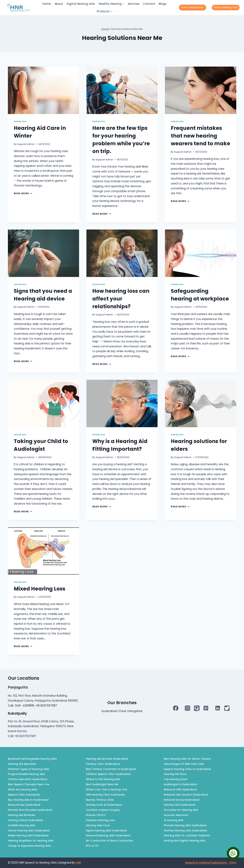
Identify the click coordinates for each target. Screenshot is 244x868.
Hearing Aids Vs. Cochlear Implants (187, 836)
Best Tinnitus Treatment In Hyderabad (111, 769)
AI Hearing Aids (174, 820)
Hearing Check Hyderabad (25, 820)
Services (134, 4)
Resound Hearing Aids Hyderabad (108, 836)
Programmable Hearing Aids (26, 774)
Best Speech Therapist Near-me (29, 784)
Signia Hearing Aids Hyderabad (106, 831)
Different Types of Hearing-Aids (29, 769)
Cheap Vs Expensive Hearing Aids (29, 846)
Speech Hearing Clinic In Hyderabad (187, 769)
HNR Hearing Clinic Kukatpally (105, 795)
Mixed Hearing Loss (40, 589)
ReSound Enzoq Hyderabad (182, 800)
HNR (78, 863)
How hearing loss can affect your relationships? (121, 299)
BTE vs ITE (92, 846)
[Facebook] (176, 708)
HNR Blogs (20, 121)
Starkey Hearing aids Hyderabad (185, 831)
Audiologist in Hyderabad (180, 784)
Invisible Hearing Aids (22, 825)
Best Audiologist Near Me (102, 784)
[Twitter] (227, 708)
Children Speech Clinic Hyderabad (108, 774)
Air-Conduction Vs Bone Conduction (109, 841)
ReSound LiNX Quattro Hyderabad (186, 795)
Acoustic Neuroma (176, 815)
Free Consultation (192, 7)
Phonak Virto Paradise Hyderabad (30, 810)
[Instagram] (187, 708)
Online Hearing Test (226, 7)
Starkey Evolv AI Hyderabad (104, 805)
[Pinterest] (206, 708)
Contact (149, 4)
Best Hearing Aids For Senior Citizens (187, 759)
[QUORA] (197, 708)
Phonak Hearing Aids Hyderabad (185, 825)
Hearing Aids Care (98, 825)
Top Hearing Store (176, 779)
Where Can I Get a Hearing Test (107, 790)
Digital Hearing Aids (81, 4)
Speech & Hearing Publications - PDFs (211, 863)
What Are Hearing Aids (23, 790)
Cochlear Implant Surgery (103, 810)
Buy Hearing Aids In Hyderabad (28, 800)
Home (47, 4)
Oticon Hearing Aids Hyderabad (29, 831)
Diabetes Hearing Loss (100, 820)
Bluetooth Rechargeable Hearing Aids (32, 759)
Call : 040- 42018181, (22, 706)
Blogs (163, 4)
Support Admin (26, 144)
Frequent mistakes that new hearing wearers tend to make (201, 136)
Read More (23, 193)
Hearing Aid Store (175, 774)
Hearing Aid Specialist (22, 764)
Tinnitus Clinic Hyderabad (103, 764)
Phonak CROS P (96, 815)
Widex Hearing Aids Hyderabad (28, 836)
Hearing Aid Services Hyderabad (107, 759)
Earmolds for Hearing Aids (181, 810)
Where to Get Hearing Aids (103, 779)
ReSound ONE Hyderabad (180, 790)
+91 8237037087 (46, 706)
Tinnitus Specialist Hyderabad (27, 779)
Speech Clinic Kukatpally (24, 795)
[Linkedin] (218, 708)
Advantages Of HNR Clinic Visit (184, 764)
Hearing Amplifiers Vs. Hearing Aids (31, 841)
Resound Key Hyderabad (24, 805)
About (59, 4)
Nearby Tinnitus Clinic (100, 800)
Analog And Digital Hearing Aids (185, 841)
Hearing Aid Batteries (22, 815)
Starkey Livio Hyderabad (180, 805)
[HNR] (18, 8)
